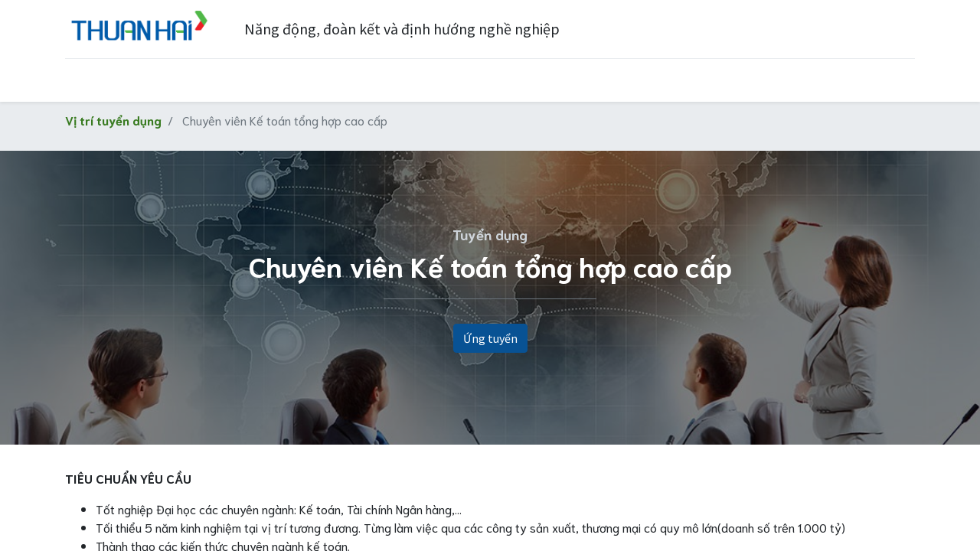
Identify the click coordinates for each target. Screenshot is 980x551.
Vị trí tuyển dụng (113, 120)
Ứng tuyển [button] (490, 338)
